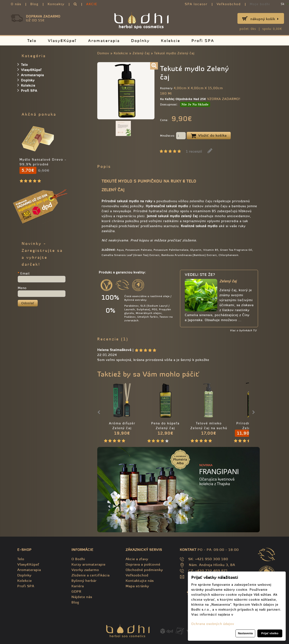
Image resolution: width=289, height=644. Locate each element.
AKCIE (92, 4)
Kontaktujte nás (140, 581)
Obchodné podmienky (144, 570)
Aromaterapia (104, 41)
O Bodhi (78, 559)
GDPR (76, 591)
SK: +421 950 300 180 (208, 559)
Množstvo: (173, 136)
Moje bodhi (260, 4)
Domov (103, 53)
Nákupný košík (265, 19)
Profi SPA (203, 41)
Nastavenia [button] (245, 633)
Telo (32, 41)
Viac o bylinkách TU (243, 330)
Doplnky (140, 41)
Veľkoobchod (229, 4)
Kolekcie (171, 41)
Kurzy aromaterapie (88, 564)
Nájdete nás (82, 597)
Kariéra (78, 586)
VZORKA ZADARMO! (224, 99)
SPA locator (196, 4)
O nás (16, 4)
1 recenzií (194, 151)
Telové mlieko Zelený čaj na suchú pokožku (209, 428)
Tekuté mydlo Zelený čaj (174, 53)
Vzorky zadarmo (85, 570)
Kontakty (56, 4)
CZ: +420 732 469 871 (208, 571)
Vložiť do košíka (209, 136)
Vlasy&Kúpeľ (62, 41)
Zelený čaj (141, 53)
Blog (34, 4)
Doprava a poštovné (143, 564)
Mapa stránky (137, 586)
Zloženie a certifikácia (91, 575)
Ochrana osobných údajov (213, 624)
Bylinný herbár (84, 581)
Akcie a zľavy (137, 559)
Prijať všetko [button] (270, 633)
